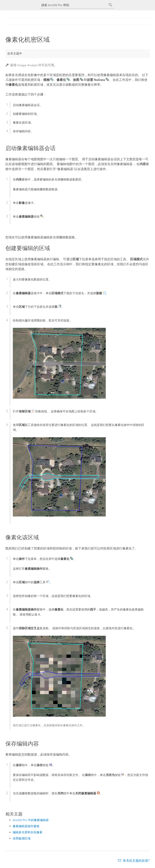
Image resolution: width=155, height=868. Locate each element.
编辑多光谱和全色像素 (28, 832)
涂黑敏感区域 (22, 838)
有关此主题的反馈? (136, 861)
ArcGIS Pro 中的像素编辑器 (31, 820)
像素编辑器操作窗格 (26, 826)
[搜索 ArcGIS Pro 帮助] (74, 5)
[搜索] (111, 5)
